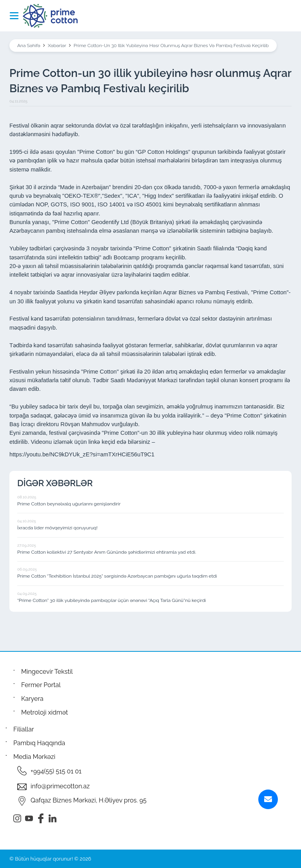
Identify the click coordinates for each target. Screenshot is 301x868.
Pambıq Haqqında (39, 743)
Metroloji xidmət (44, 712)
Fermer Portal (41, 685)
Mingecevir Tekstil (47, 672)
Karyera (32, 699)
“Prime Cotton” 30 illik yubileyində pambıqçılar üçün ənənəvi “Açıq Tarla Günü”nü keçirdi (112, 600)
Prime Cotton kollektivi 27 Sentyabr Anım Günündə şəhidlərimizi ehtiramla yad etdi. (107, 552)
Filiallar (24, 729)
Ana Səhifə (29, 46)
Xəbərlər (57, 46)
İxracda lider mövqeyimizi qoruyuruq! (57, 528)
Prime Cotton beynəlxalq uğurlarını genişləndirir (69, 504)
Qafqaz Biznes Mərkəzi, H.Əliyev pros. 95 (89, 800)
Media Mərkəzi (34, 757)
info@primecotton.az (60, 786)
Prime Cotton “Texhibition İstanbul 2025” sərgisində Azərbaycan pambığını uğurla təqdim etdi (117, 576)
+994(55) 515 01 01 (56, 771)
